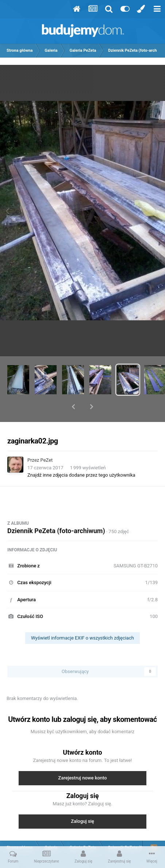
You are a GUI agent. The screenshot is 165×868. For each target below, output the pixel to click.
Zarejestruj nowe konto (82, 759)
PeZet (47, 441)
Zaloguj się (82, 802)
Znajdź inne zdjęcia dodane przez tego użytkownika (81, 456)
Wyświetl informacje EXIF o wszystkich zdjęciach (82, 619)
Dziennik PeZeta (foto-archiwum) (56, 512)
